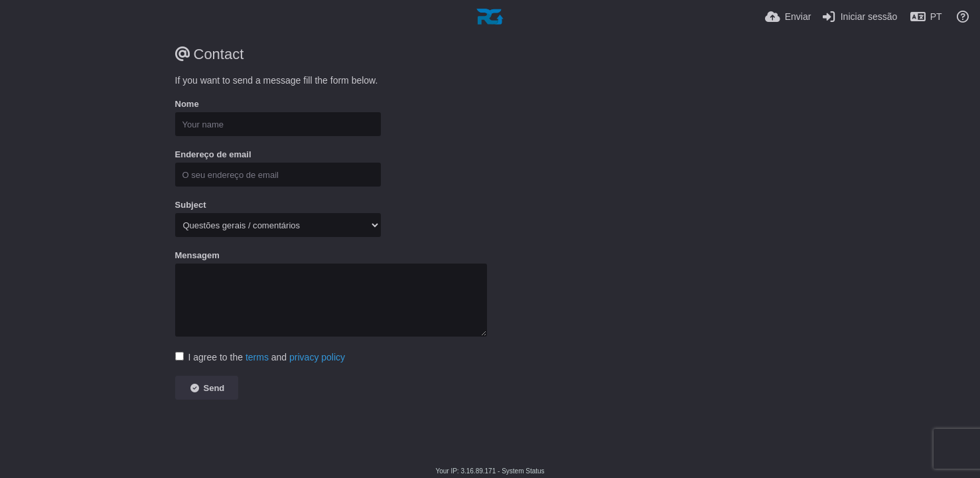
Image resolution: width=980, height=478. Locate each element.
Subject (191, 205)
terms (257, 357)
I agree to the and (260, 357)
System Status (523, 471)
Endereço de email (213, 154)
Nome (187, 104)
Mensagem (197, 255)
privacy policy (317, 357)
